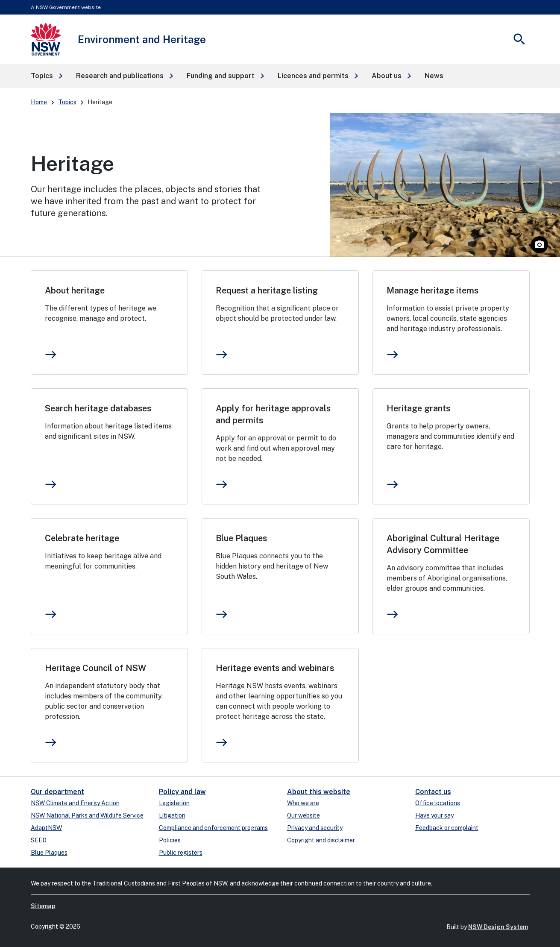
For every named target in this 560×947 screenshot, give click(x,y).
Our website (303, 815)
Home (39, 102)
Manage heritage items (432, 290)
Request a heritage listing (267, 290)
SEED (39, 840)
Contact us (433, 792)
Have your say (434, 815)
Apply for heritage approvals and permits (273, 414)
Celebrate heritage (82, 538)
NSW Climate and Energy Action (75, 803)
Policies (170, 840)
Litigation (172, 815)
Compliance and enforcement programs (213, 828)
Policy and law (182, 792)
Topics (67, 102)
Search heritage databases (98, 408)
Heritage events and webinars (275, 668)
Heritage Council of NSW (95, 668)
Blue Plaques (241, 538)
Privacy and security (315, 828)
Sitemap (43, 906)
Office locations (438, 803)
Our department (57, 792)
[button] (47, 76)
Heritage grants (418, 408)
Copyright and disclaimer (321, 840)
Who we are (303, 803)
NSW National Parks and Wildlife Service (87, 815)
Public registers (181, 853)
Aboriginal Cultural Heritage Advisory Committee (443, 544)
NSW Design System (498, 927)
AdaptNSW (46, 828)
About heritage (75, 290)
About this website (319, 792)
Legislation (174, 803)
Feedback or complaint (447, 828)
